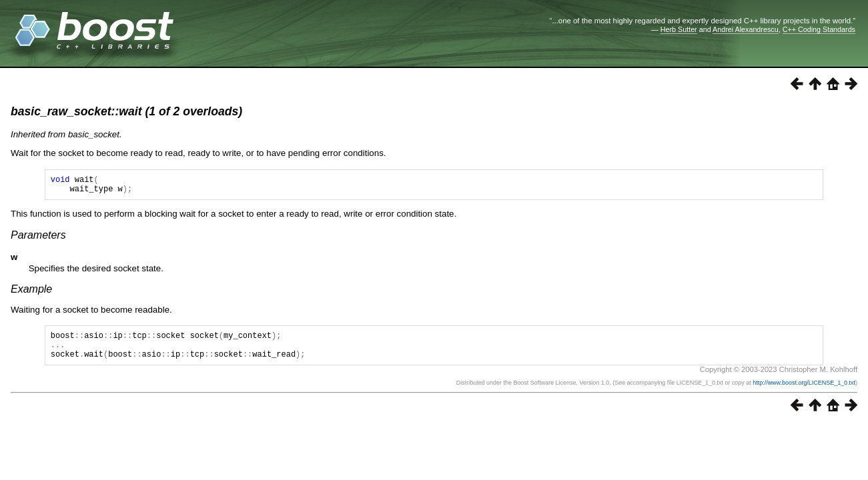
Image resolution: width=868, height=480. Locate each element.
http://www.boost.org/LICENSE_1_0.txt (804, 393)
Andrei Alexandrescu (746, 29)
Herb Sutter (679, 29)
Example (31, 293)
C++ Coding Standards (819, 29)
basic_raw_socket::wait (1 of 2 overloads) (126, 111)
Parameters (38, 239)
